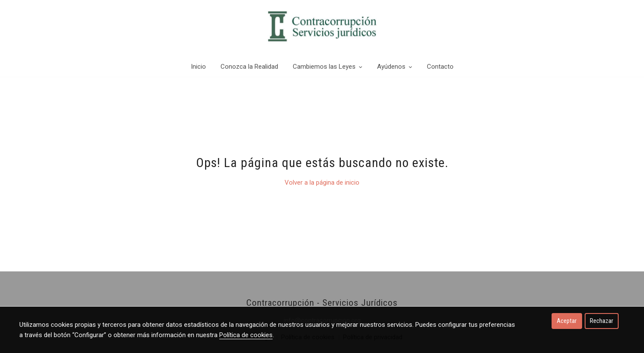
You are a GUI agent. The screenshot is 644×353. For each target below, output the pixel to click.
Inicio (198, 67)
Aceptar (567, 321)
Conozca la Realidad (249, 67)
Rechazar (601, 321)
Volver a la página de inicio (322, 183)
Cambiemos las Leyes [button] (328, 67)
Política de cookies (246, 335)
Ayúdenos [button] (395, 67)
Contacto (440, 67)
